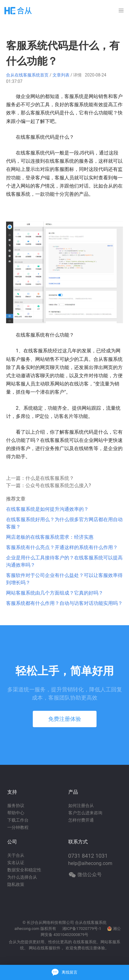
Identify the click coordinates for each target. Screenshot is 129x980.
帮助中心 (16, 813)
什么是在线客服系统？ (50, 478)
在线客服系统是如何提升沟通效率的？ (47, 509)
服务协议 (16, 805)
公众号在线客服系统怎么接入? (58, 485)
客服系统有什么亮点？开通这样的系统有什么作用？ (62, 547)
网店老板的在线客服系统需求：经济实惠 (50, 537)
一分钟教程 (18, 827)
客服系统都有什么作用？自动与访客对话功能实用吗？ (64, 603)
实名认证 (16, 863)
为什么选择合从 (22, 877)
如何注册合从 (81, 805)
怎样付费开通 (81, 820)
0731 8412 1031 (88, 856)
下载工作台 (18, 820)
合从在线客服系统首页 (27, 75)
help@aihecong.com (90, 863)
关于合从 (16, 855)
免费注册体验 (65, 719)
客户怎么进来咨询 (85, 813)
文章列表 (61, 75)
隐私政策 (16, 884)
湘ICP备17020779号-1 (82, 929)
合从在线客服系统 (91, 922)
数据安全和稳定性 (24, 870)
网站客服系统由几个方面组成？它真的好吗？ (55, 593)
